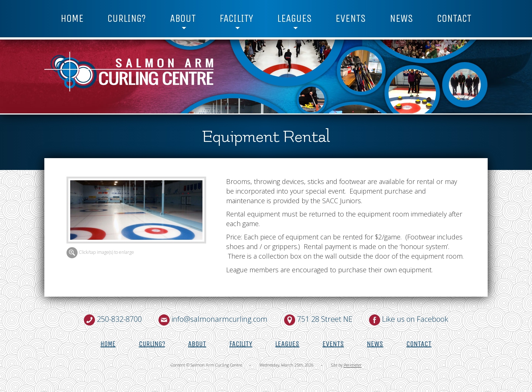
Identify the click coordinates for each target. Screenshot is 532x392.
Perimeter (353, 365)
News (401, 18)
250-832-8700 (119, 319)
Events (351, 18)
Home (72, 18)
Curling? (127, 18)
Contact (454, 18)
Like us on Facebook (415, 319)
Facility (236, 18)
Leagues (294, 18)
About (183, 18)
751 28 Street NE (325, 319)
